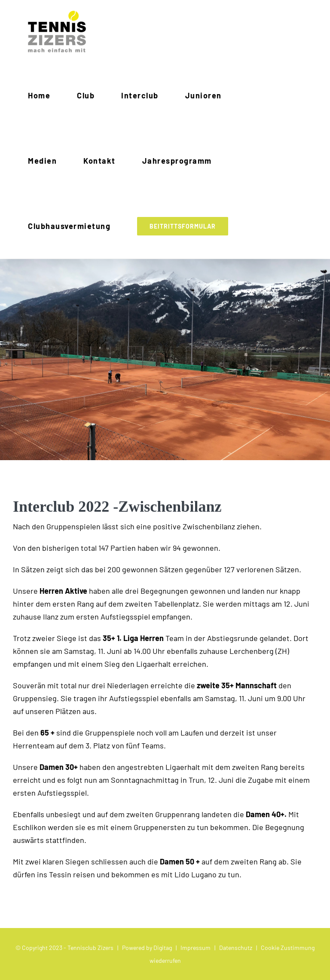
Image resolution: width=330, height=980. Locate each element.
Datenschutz (236, 948)
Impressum (196, 948)
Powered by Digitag (147, 948)
